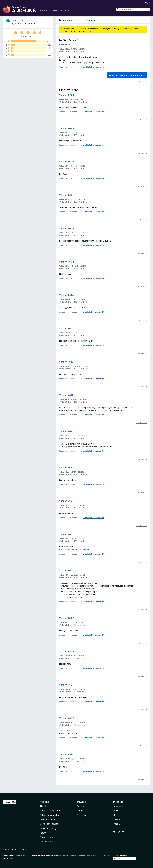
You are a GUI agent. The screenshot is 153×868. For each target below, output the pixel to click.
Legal (25, 849)
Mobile (80, 811)
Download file (142, 81)
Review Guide (46, 842)
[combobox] (133, 9)
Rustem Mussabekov (25, 23)
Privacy (6, 849)
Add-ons (44, 802)
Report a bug (46, 837)
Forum (43, 833)
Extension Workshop (50, 815)
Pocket (117, 824)
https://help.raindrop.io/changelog (75, 550)
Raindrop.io (17, 20)
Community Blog (48, 828)
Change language (120, 855)
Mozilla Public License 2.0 (94, 67)
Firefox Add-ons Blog (50, 811)
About (43, 806)
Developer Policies (49, 824)
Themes (55, 10)
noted (25, 856)
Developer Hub (47, 819)
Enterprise (81, 815)
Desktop (81, 806)
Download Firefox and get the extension (127, 75)
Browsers (118, 806)
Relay (116, 815)
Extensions (44, 10)
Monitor (117, 819)
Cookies (16, 849)
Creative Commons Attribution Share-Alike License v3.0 (83, 856)
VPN (116, 811)
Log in (148, 3)
